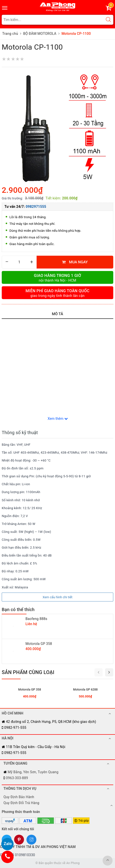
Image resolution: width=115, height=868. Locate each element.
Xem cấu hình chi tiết (57, 597)
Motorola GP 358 (39, 644)
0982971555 (36, 207)
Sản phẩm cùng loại (28, 672)
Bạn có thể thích (18, 609)
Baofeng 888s (36, 619)
